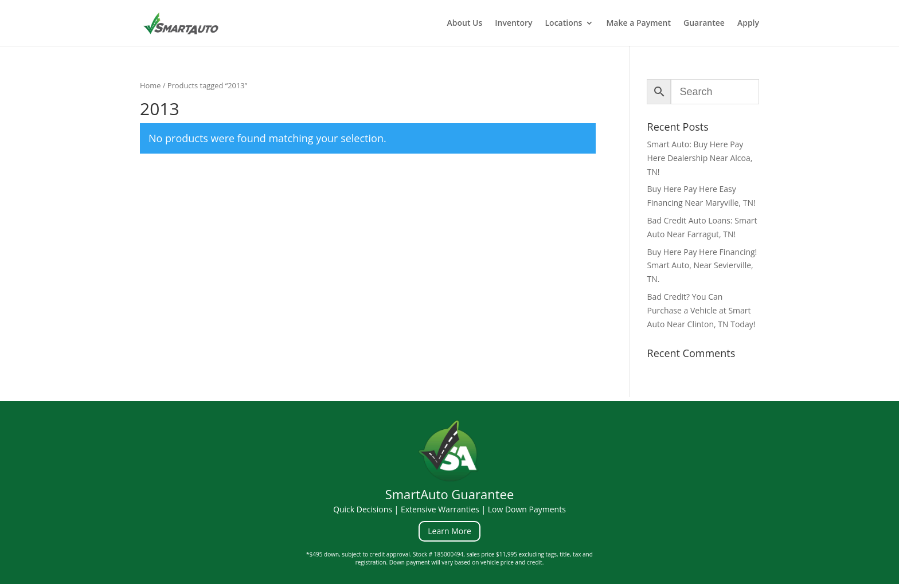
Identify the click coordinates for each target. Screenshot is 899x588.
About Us (464, 23)
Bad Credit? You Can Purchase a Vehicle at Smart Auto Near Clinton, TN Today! (701, 310)
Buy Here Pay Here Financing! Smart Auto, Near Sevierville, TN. (702, 266)
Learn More (449, 531)
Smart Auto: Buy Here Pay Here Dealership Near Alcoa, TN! (700, 158)
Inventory (513, 23)
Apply (748, 23)
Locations (564, 23)
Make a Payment (638, 23)
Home (150, 85)
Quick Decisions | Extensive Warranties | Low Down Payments (449, 509)
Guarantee (704, 23)
